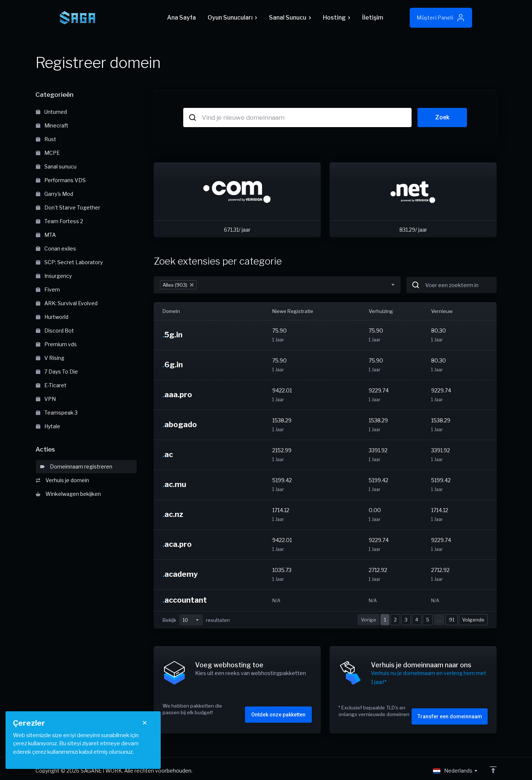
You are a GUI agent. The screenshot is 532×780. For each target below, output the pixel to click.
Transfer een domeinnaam (450, 712)
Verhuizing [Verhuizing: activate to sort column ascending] (381, 311)
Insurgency (54, 276)
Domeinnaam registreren (76, 466)
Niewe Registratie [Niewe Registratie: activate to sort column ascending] (293, 311)
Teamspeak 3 (57, 413)
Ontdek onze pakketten (278, 711)
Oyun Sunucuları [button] (232, 18)
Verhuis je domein (62, 480)
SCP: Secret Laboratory (69, 262)
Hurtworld (52, 317)
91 (452, 620)
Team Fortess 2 (59, 221)
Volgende (473, 620)
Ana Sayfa (181, 18)
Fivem (48, 289)
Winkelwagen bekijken (68, 494)
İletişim (373, 18)
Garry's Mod (54, 194)
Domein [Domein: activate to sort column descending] (171, 311)
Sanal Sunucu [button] (290, 18)
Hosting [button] (337, 18)
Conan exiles (56, 248)
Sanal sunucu (56, 166)
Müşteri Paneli (441, 18)
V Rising (50, 358)
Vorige (369, 620)
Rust (46, 139)
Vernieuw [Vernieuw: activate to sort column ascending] (442, 311)
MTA (46, 235)
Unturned (51, 112)
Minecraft (52, 125)
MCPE (48, 153)
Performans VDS (61, 180)
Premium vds (56, 344)
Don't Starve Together (68, 207)
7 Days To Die (57, 372)
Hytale (48, 426)
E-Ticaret (51, 385)
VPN (46, 399)
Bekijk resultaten (196, 620)
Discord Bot (55, 331)
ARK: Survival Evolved (67, 303)
